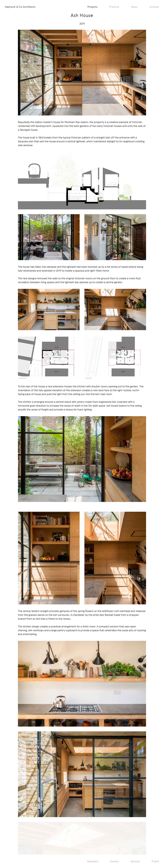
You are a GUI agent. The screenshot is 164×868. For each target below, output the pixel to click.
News (134, 7)
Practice (114, 7)
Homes (114, 861)
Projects (92, 7)
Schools (135, 861)
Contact (154, 7)
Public (155, 861)
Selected (93, 861)
